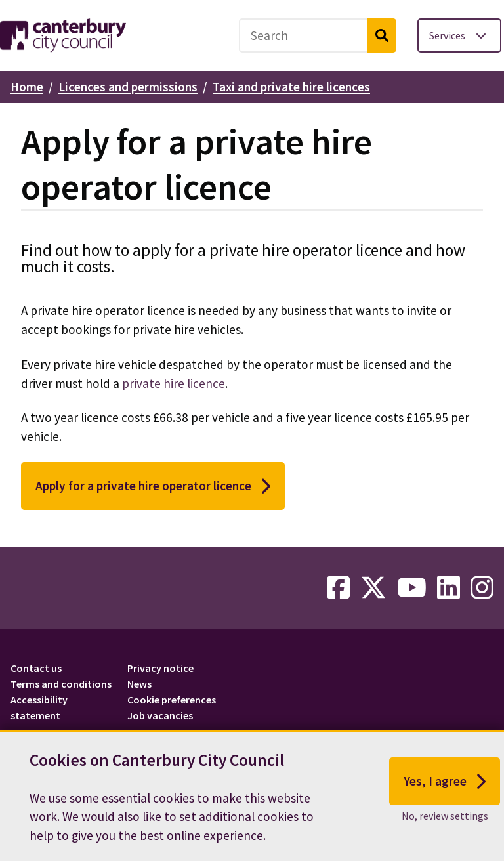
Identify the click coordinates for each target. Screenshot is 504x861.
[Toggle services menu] (459, 35)
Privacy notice (160, 668)
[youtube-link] (412, 588)
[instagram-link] (482, 588)
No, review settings (445, 821)
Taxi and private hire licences (291, 87)
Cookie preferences (172, 700)
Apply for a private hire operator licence (153, 486)
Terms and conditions (61, 684)
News (139, 684)
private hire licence (174, 383)
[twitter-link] (373, 588)
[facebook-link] (338, 588)
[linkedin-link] (449, 588)
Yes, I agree (445, 786)
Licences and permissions (128, 87)
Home (27, 87)
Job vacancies (160, 715)
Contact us (36, 668)
